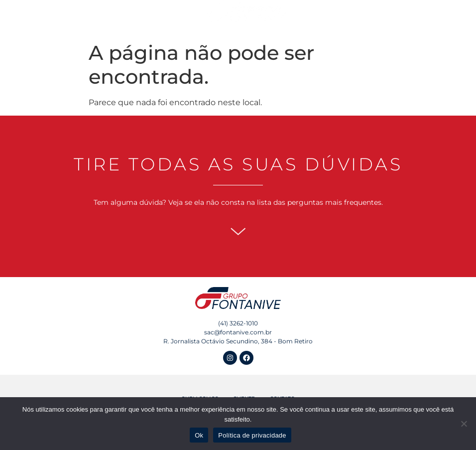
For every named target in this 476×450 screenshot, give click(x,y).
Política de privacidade (252, 435)
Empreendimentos (152, 16)
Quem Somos (84, 16)
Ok (199, 435)
